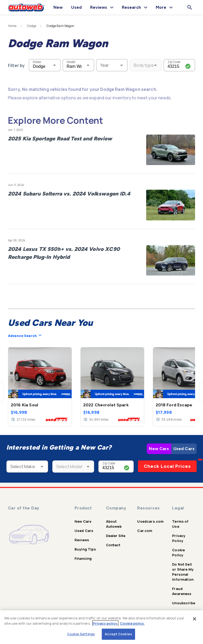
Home (12, 26)
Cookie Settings (81, 634)
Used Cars (184, 449)
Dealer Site (116, 536)
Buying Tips (85, 549)
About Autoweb (114, 524)
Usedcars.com (150, 521)
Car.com (145, 531)
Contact (113, 545)
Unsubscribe (184, 603)
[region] (101, 627)
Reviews (82, 540)
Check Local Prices (167, 466)
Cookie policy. (132, 623)
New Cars (159, 449)
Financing (83, 558)
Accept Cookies (118, 634)
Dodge (32, 26)
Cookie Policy (178, 552)
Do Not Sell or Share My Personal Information (183, 572)
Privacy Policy (179, 538)
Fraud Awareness (182, 591)
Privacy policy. (105, 623)
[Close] (195, 619)
